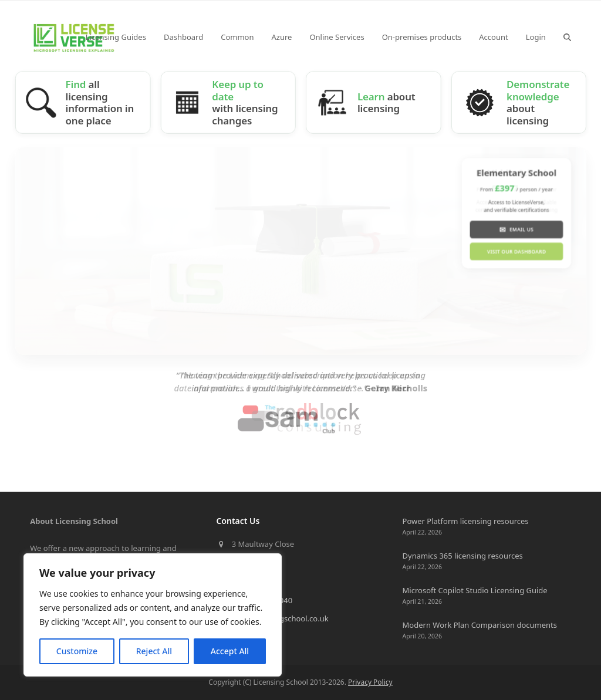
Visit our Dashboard (516, 251)
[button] (567, 37)
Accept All (230, 651)
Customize (77, 651)
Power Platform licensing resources (466, 521)
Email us (516, 229)
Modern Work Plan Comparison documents (480, 625)
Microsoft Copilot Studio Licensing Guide (475, 590)
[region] (153, 615)
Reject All (154, 651)
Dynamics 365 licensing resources (463, 556)
